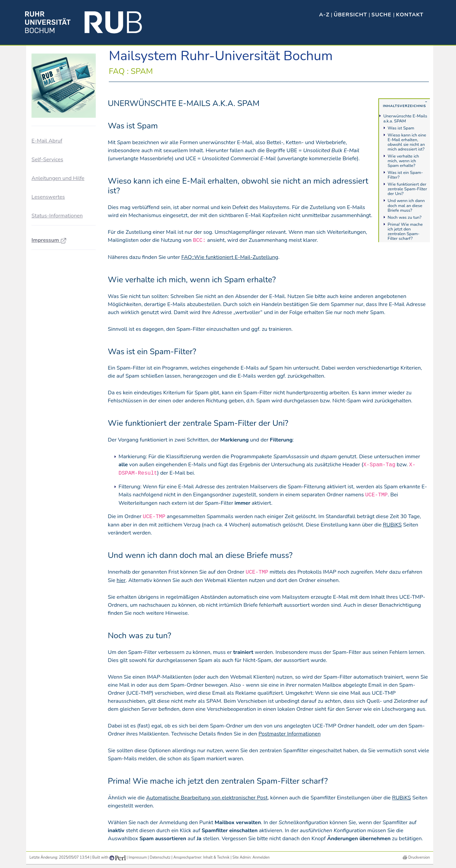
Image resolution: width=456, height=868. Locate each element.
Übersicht (351, 15)
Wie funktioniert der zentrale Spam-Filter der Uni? (407, 189)
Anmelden (261, 857)
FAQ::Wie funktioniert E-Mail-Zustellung (230, 257)
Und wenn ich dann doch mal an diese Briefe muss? (406, 205)
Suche (382, 15)
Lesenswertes (48, 197)
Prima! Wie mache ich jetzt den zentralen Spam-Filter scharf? (405, 231)
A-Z (324, 15)
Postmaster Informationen (290, 734)
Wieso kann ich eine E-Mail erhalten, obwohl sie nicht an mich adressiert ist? (407, 142)
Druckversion (419, 857)
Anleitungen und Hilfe (58, 178)
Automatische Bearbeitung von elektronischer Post (207, 798)
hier (121, 580)
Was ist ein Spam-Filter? (405, 175)
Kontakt (410, 15)
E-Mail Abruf (47, 141)
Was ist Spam (401, 128)
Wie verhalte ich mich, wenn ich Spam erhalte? (403, 161)
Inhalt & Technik (216, 857)
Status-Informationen (57, 216)
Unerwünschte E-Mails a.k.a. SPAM (405, 118)
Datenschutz (160, 857)
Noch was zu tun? (405, 217)
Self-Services (47, 160)
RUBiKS (392, 525)
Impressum (49, 240)
